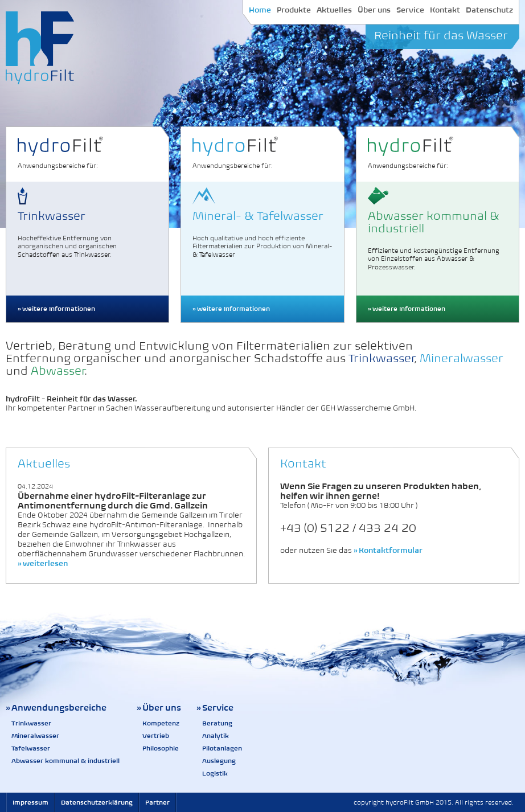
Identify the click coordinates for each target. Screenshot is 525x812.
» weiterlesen (43, 563)
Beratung (217, 723)
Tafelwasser (31, 748)
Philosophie (161, 748)
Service (410, 10)
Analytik (216, 736)
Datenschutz (489, 10)
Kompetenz (161, 723)
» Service (215, 708)
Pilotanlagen (222, 748)
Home (260, 10)
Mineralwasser (35, 736)
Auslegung (219, 761)
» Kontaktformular (388, 550)
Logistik (215, 773)
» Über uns (159, 708)
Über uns (374, 10)
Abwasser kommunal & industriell (65, 761)
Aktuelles (334, 10)
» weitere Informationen (56, 309)
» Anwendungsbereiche (56, 708)
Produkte (294, 10)
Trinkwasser (31, 723)
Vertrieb (156, 736)
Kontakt (445, 10)
